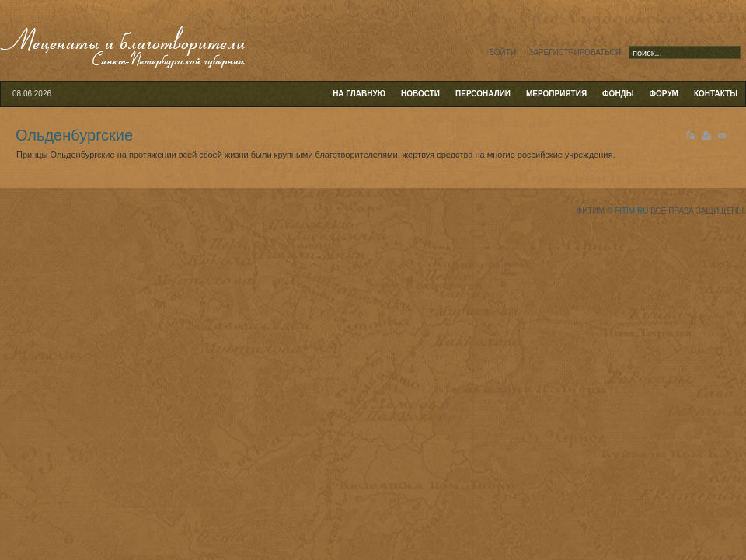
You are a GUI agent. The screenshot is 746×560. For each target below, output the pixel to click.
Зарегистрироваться (575, 52)
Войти (502, 52)
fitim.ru (631, 211)
